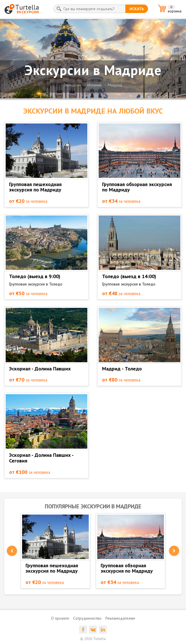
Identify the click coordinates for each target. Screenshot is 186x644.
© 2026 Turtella (93, 639)
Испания (94, 85)
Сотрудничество (87, 618)
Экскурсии (72, 85)
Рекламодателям (120, 618)
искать (137, 9)
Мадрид (115, 85)
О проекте (60, 618)
